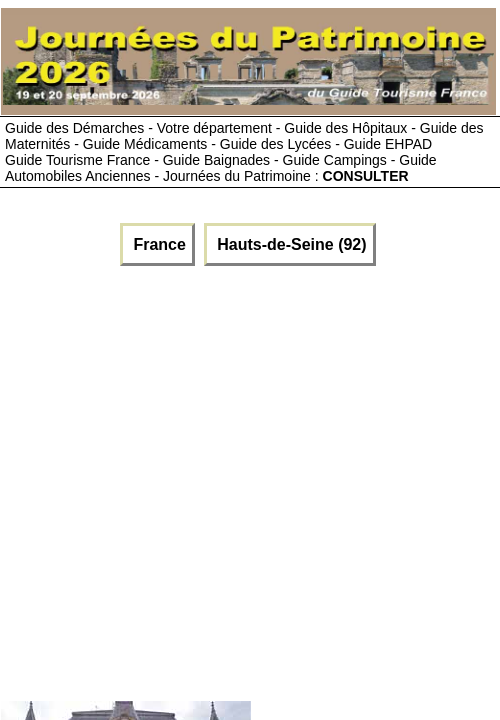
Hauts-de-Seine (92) (290, 244)
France (157, 244)
